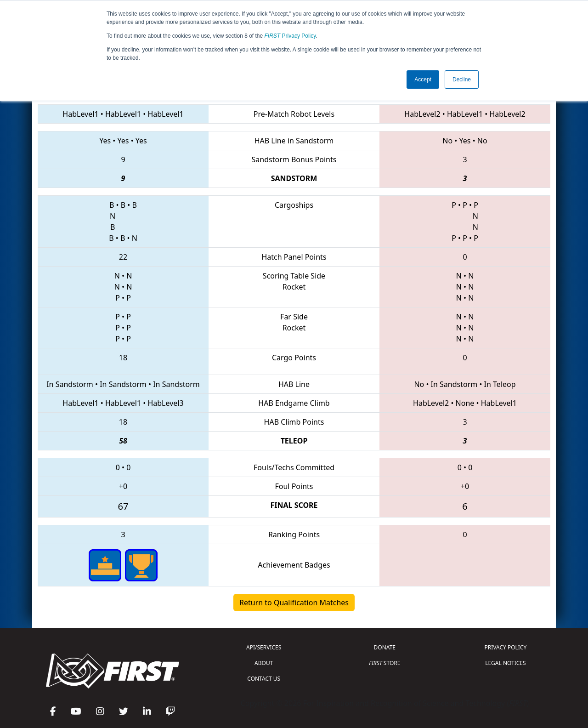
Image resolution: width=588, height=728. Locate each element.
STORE (384, 663)
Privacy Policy (290, 36)
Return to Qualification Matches (294, 603)
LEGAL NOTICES (506, 663)
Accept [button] (423, 80)
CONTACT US (264, 679)
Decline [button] (462, 80)
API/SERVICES (264, 647)
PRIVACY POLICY (505, 647)
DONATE (385, 647)
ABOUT (264, 663)
